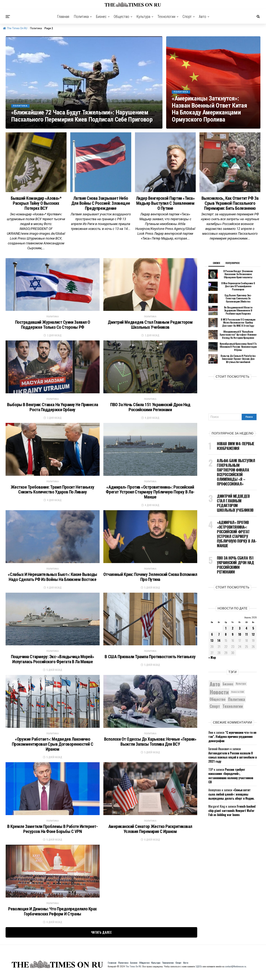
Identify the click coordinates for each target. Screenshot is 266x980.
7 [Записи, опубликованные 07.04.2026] (219, 638)
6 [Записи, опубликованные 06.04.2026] (212, 638)
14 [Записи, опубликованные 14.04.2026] (219, 644)
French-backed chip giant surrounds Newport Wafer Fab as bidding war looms (232, 814)
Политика (81, 17)
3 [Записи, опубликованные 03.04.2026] (240, 631)
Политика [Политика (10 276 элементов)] (237, 702)
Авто (203, 17)
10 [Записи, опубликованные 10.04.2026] (240, 638)
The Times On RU (15, 28)
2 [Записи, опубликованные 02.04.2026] (233, 631)
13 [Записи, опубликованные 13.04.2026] (212, 644)
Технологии (166, 17)
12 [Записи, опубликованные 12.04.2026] (253, 638)
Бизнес (101, 17)
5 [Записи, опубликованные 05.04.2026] (253, 631)
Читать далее (101, 936)
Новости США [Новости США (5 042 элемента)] (238, 695)
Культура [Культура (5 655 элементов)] (241, 687)
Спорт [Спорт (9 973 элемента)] (215, 709)
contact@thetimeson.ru (236, 970)
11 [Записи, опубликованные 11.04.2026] (246, 638)
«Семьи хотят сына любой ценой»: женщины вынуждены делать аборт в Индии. (231, 797)
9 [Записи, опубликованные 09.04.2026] (233, 638)
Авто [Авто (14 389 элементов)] (215, 687)
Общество (121, 17)
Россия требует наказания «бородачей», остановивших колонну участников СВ (231, 779)
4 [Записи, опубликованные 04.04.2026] (246, 631)
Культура (143, 17)
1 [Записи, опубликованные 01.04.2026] (226, 631)
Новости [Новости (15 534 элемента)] (219, 695)
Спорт (187, 17)
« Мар (212, 661)
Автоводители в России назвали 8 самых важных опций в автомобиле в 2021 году (233, 760)
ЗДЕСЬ (199, 970)
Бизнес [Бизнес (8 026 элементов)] (228, 687)
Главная (63, 17)
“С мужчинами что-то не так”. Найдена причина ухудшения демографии (232, 740)
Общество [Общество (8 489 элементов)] (218, 702)
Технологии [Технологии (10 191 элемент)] (233, 709)
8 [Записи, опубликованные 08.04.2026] (226, 638)
